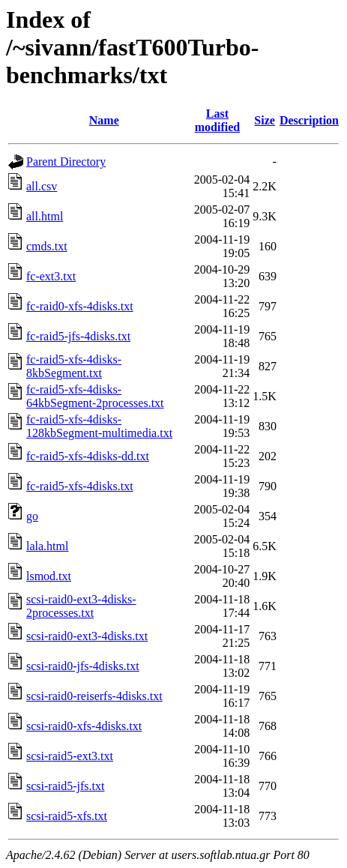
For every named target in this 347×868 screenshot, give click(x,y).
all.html (45, 216)
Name (104, 120)
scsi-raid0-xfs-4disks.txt (84, 726)
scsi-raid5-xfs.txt (67, 816)
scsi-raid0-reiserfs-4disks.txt (94, 696)
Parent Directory (66, 162)
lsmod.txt (49, 576)
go (32, 516)
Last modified (217, 120)
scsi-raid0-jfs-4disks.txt (83, 666)
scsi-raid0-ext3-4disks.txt (87, 636)
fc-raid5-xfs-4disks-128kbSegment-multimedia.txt (99, 426)
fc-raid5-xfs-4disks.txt (80, 486)
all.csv (42, 186)
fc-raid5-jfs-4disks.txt (78, 336)
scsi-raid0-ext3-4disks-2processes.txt (81, 606)
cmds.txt (47, 246)
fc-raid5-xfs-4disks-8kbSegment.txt (74, 366)
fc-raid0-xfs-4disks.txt (80, 306)
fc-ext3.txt (51, 276)
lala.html (47, 546)
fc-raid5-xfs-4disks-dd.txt (88, 456)
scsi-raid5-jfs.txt (65, 786)
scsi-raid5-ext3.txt (70, 756)
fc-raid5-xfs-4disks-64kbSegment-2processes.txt (95, 396)
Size (265, 120)
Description (309, 120)
